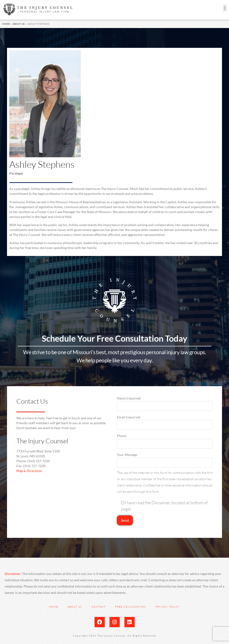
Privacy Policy (168, 607)
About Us (19, 24)
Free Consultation (131, 607)
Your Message (165, 459)
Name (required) (165, 402)
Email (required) (165, 421)
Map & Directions (29, 471)
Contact (99, 607)
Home (6, 24)
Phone (165, 440)
